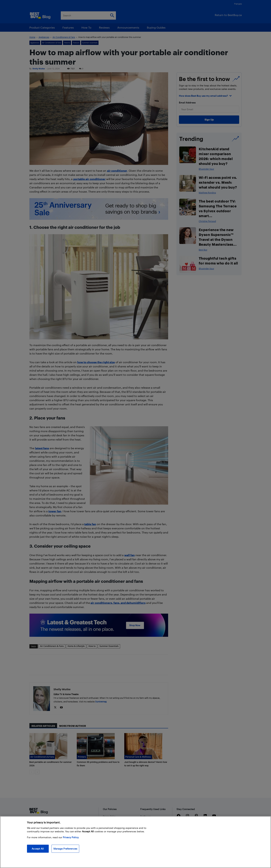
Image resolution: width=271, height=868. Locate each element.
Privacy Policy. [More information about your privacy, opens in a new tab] (71, 837)
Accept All (38, 849)
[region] (135, 842)
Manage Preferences (65, 849)
